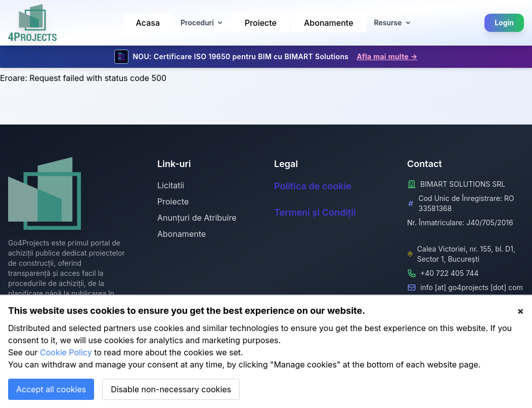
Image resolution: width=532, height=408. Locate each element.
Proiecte (261, 23)
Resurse (393, 23)
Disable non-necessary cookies (171, 389)
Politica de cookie (313, 186)
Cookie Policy (66, 352)
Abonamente (329, 23)
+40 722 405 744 (449, 273)
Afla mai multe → (387, 56)
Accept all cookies (51, 389)
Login (504, 23)
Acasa (148, 23)
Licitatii (171, 185)
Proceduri (202, 23)
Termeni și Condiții (315, 212)
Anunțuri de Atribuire (197, 218)
